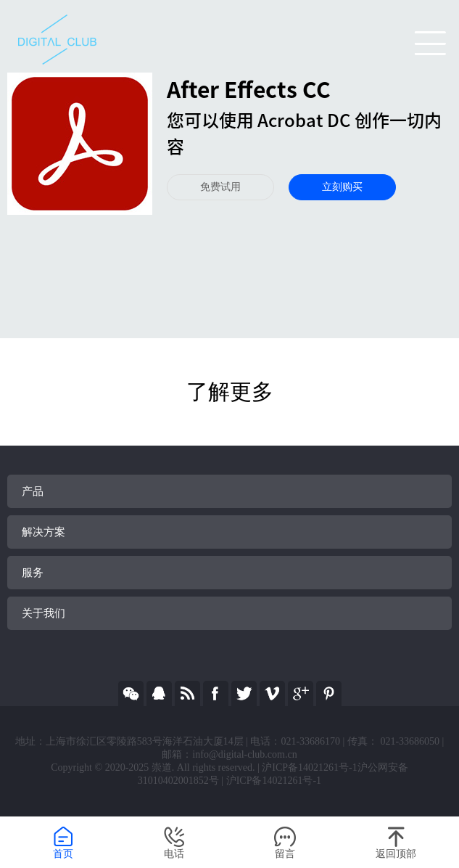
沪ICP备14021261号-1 (274, 781)
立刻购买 (342, 187)
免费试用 (220, 187)
